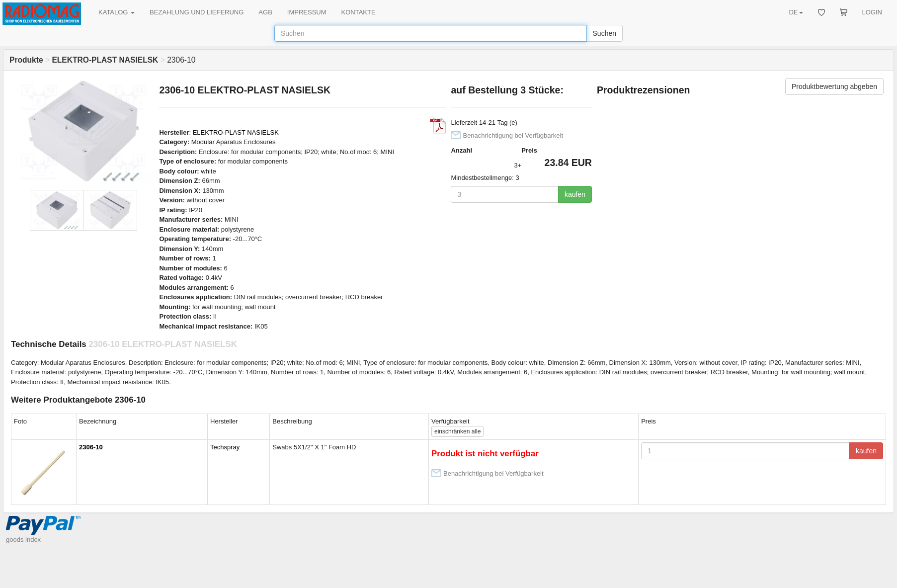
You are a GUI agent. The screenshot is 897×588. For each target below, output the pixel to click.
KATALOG (117, 12)
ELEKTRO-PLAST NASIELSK (236, 132)
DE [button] (796, 12)
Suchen (605, 33)
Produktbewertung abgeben (834, 86)
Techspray (225, 447)
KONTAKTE (359, 12)
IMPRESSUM (307, 12)
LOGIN (872, 12)
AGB (265, 12)
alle (457, 431)
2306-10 (91, 447)
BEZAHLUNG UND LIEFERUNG (197, 12)
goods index (23, 540)
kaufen (575, 194)
